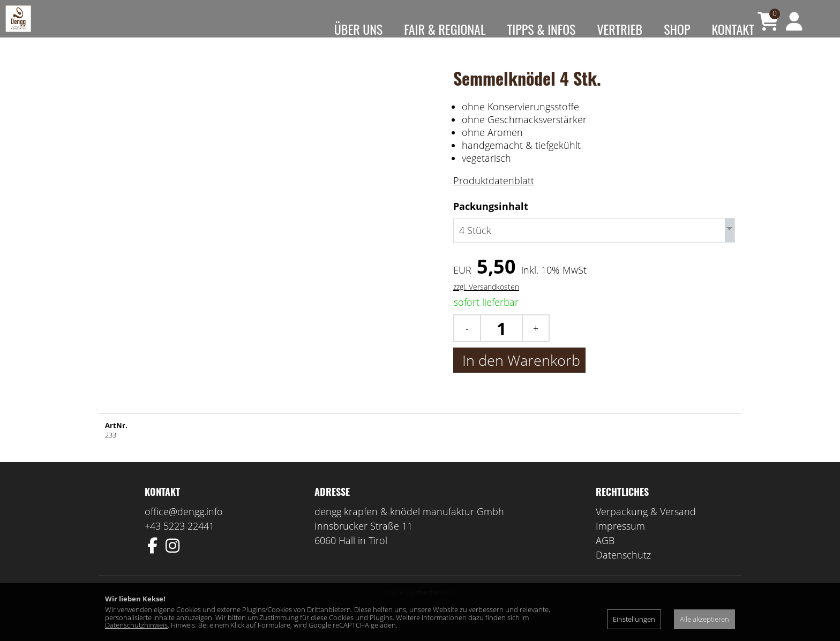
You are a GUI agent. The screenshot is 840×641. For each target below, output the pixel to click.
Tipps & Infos (541, 29)
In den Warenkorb (519, 376)
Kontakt (733, 29)
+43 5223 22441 (179, 542)
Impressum (620, 542)
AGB (605, 556)
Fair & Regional (445, 29)
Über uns (358, 29)
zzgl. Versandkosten (486, 303)
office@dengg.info (184, 527)
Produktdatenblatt (494, 197)
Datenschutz (623, 571)
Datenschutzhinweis (136, 625)
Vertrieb (620, 29)
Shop (677, 29)
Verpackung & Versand (646, 527)
